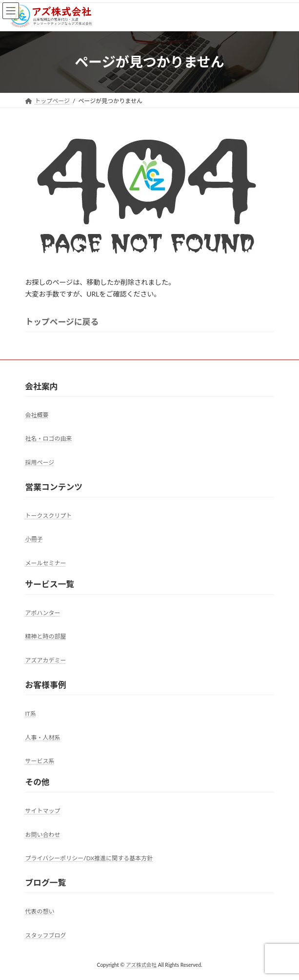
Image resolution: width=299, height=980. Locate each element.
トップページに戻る (62, 322)
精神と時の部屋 (46, 637)
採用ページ (40, 462)
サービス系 (40, 761)
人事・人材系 (43, 737)
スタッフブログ (46, 935)
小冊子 (34, 539)
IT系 (31, 714)
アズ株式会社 (141, 965)
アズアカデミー (46, 660)
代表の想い (40, 911)
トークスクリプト (49, 516)
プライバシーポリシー (55, 858)
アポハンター (43, 613)
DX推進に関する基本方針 (120, 858)
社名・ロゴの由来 (49, 438)
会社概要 (37, 415)
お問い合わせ (43, 835)
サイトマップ (43, 811)
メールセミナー (46, 563)
